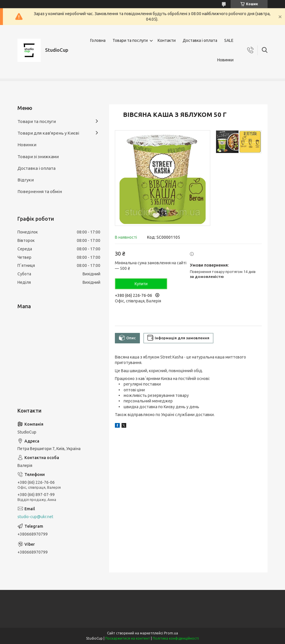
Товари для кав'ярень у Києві (48, 133)
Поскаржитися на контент (128, 638)
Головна (98, 40)
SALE (229, 40)
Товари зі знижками (38, 157)
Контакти (167, 40)
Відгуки (26, 180)
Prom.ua (171, 633)
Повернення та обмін (40, 191)
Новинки (225, 60)
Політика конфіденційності (176, 638)
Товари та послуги (130, 40)
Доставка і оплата (200, 40)
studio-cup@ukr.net (35, 517)
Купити (141, 284)
